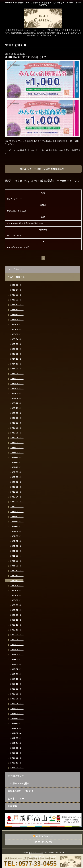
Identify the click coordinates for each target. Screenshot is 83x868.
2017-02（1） (17, 753)
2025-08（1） (17, 324)
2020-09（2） (17, 586)
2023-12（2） (17, 403)
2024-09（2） (17, 369)
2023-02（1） (17, 448)
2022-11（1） (17, 462)
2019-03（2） (17, 664)
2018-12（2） (17, 679)
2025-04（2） (17, 339)
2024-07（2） (17, 379)
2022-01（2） (17, 512)
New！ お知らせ (17, 277)
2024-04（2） (17, 389)
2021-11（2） (17, 522)
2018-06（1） (17, 694)
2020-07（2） (17, 595)
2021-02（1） (17, 561)
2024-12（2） (17, 359)
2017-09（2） (17, 728)
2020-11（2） (17, 576)
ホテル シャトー (36, 853)
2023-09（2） (17, 413)
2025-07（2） (17, 329)
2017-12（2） (17, 719)
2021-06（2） (17, 546)
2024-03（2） (17, 393)
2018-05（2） (17, 699)
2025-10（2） (17, 315)
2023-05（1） (17, 433)
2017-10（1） (17, 723)
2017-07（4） (17, 733)
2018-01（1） (17, 714)
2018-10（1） (17, 684)
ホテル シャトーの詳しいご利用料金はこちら (43, 169)
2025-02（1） (17, 349)
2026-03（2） (17, 295)
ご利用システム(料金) (19, 783)
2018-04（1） (17, 704)
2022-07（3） (17, 482)
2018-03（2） (17, 709)
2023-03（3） (17, 443)
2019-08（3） (17, 640)
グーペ (45, 857)
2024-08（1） (17, 374)
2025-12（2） (17, 305)
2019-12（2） (17, 620)
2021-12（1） (17, 517)
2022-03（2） (17, 502)
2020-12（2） (17, 571)
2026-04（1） (17, 290)
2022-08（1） (17, 477)
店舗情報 (12, 806)
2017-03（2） (17, 748)
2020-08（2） (17, 590)
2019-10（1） (17, 630)
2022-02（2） (17, 507)
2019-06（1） (17, 650)
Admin (53, 857)
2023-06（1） (17, 428)
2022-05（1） (17, 492)
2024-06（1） (17, 384)
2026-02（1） (17, 300)
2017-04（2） (17, 743)
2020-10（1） (17, 581)
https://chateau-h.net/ (18, 247)
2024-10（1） (17, 364)
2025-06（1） (17, 334)
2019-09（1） (17, 635)
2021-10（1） (17, 526)
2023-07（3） (17, 423)
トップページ (15, 269)
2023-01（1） (17, 453)
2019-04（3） (17, 659)
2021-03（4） (17, 556)
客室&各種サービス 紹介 (21, 791)
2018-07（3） (17, 689)
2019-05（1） (17, 655)
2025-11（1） (17, 310)
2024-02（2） (17, 398)
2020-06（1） (17, 600)
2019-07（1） (17, 645)
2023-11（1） (17, 408)
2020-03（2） (17, 605)
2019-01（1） (17, 674)
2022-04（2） (17, 497)
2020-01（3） (17, 615)
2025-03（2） (17, 344)
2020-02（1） (17, 610)
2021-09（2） (17, 531)
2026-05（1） (17, 285)
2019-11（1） (17, 625)
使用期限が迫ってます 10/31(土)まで (26, 57)
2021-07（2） (17, 541)
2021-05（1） (17, 551)
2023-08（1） (17, 418)
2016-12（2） (17, 763)
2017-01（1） (17, 758)
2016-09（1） (17, 768)
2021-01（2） (17, 566)
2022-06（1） (17, 487)
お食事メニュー (16, 799)
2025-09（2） (17, 320)
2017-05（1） (17, 738)
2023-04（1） (17, 438)
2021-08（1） (17, 536)
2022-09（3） (17, 472)
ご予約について (16, 776)
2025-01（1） (17, 354)
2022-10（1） (17, 467)
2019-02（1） (17, 669)
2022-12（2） (17, 457)
